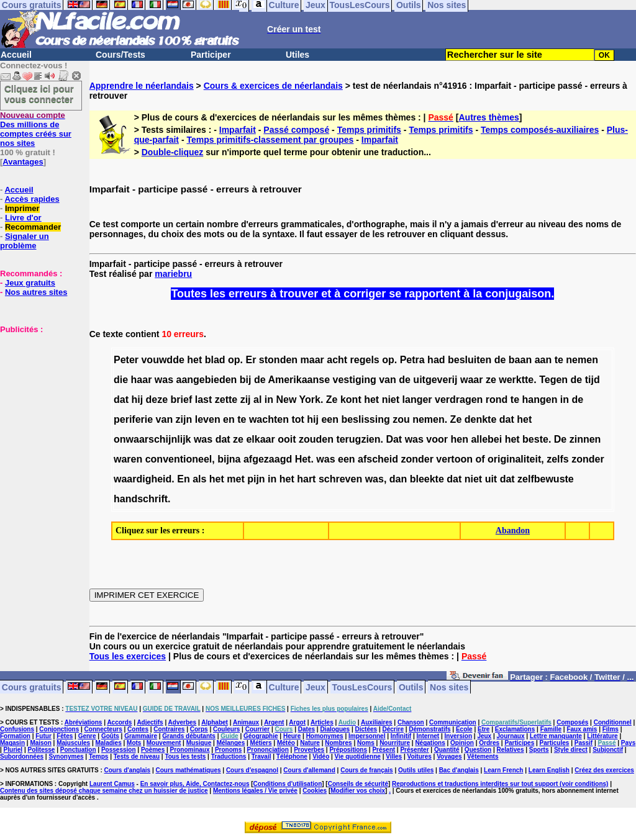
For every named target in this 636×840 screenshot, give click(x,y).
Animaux (246, 722)
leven (208, 419)
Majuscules (73, 743)
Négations (430, 743)
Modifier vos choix (358, 791)
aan (543, 360)
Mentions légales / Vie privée (255, 791)
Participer (211, 55)
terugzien (358, 439)
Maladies (108, 743)
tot (298, 419)
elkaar (260, 439)
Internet (428, 736)
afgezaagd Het (277, 459)
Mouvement (164, 743)
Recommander (33, 227)
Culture (284, 687)
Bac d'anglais (459, 770)
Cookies (315, 791)
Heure (292, 736)
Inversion (458, 736)
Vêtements (483, 756)
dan (398, 479)
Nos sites (449, 687)
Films (611, 729)
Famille (551, 729)
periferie (133, 419)
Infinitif (401, 736)
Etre (484, 729)
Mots (134, 743)
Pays (628, 743)
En (183, 479)
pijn (256, 479)
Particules (555, 743)
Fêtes (65, 736)
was (164, 380)
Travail (261, 756)
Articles (322, 722)
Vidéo (321, 756)
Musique (199, 743)
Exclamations (515, 729)
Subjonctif (608, 750)
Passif (584, 743)
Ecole (464, 729)
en (229, 419)
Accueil (16, 55)
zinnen (585, 439)
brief (182, 400)
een (330, 419)
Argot (297, 722)
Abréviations (84, 722)
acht (337, 360)
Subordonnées (22, 756)
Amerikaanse (299, 380)
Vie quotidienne (358, 756)
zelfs (558, 459)
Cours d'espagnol (252, 770)
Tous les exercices (128, 656)
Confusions (17, 729)
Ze (332, 400)
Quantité (447, 750)
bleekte (427, 479)
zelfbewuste (546, 479)
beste (535, 439)
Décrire (393, 729)
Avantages (23, 162)
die (121, 380)
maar (312, 360)
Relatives (511, 750)
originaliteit (514, 459)
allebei (486, 439)
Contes (138, 729)
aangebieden (207, 380)
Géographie (261, 736)
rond (497, 400)
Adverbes (183, 722)
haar (142, 380)
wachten (269, 419)
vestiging (355, 380)
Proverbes (309, 750)
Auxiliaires (377, 722)
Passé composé (296, 130)
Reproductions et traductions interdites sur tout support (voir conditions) (500, 784)
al (257, 400)
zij (246, 400)
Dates (307, 729)
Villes (394, 756)
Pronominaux (190, 750)
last (204, 400)
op (234, 360)
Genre (87, 736)
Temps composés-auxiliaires (540, 130)
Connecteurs (103, 729)
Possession (119, 750)
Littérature (602, 736)
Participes (519, 743)
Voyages (449, 756)
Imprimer (22, 208)
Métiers (261, 743)
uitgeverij (435, 380)
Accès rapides (32, 199)
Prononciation (268, 750)
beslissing (365, 419)
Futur (43, 736)
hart (306, 479)
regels (365, 360)
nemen (582, 360)
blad (215, 360)
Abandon (513, 531)
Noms (366, 743)
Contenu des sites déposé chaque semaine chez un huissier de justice (104, 791)
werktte (516, 380)
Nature (310, 743)
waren (128, 459)
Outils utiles (416, 770)
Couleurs (226, 729)
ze (491, 380)
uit (491, 479)
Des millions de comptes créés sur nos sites (36, 129)
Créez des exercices (604, 770)
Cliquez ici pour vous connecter (39, 94)
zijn (184, 419)
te (559, 360)
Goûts (110, 736)
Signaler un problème (25, 241)
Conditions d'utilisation (288, 784)
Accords (119, 722)
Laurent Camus (112, 784)
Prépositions (348, 750)
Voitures (420, 756)
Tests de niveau (137, 756)
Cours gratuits (32, 687)
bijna (229, 459)
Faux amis (582, 729)
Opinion (462, 743)
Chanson (411, 722)
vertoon (454, 459)
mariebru (173, 274)
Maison (40, 743)
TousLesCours (362, 687)
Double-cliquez (173, 152)
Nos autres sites (36, 292)
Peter (126, 360)
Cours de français (366, 770)
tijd (593, 380)
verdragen (459, 400)
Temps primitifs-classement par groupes (270, 140)
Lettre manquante (556, 736)
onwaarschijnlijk (152, 439)
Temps (99, 756)
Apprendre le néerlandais (142, 86)
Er (251, 360)
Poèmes (153, 750)
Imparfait (238, 130)
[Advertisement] (37, 396)
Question (478, 750)
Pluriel (13, 750)
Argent (274, 722)
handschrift (141, 499)
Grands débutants (189, 736)
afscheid (378, 459)
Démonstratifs (429, 729)
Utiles (298, 55)
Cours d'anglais (128, 770)
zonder (417, 459)
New (286, 400)
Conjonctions (59, 729)
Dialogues (335, 729)
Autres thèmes (488, 117)
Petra (412, 360)
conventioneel (179, 459)
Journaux (511, 736)
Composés (572, 722)
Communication (453, 722)
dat (121, 400)
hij (137, 400)
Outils (411, 687)
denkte (481, 419)
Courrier (257, 729)
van (388, 380)
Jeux (316, 687)
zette (226, 400)
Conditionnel (613, 722)
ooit (287, 439)
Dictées (366, 729)
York (310, 400)
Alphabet (215, 722)
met (235, 479)
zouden (316, 439)
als (199, 479)
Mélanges (231, 743)
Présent (384, 750)
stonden (278, 360)
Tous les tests (185, 756)
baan (520, 360)
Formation (15, 736)
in (269, 400)
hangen (540, 400)
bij (246, 380)
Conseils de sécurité (358, 784)
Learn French (503, 770)
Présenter (414, 750)
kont (351, 400)
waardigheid (143, 479)
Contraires (169, 729)
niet (391, 400)
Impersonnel (367, 736)
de (500, 360)
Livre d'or (23, 218)
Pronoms (228, 750)
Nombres (338, 743)
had (436, 360)
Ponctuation (78, 750)
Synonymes (66, 756)
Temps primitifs (369, 130)
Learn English (549, 770)
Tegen (553, 380)
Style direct (571, 750)
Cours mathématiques (189, 770)
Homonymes (325, 736)
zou (401, 419)
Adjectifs (150, 722)
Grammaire (141, 736)
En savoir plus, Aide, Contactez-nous (195, 784)
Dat (394, 439)
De (560, 439)
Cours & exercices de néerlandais (273, 86)
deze (157, 400)
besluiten (470, 360)
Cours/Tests (120, 55)
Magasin (12, 743)
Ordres (489, 743)
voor (437, 439)
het (194, 360)
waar (471, 380)
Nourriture (395, 743)
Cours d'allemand (309, 770)
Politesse (42, 750)
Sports (539, 750)
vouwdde (162, 360)
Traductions (229, 756)
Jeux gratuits (30, 283)
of (480, 459)
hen (459, 439)
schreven (340, 479)
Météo (286, 743)
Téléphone (292, 756)
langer (417, 400)
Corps (199, 729)
